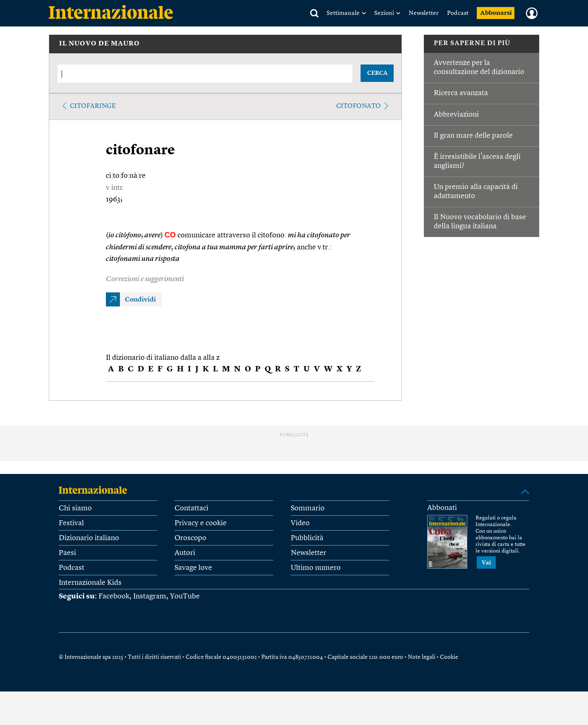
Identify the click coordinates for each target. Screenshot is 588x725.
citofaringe (93, 106)
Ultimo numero (316, 568)
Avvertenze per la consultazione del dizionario (479, 67)
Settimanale (343, 13)
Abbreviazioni (456, 115)
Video (300, 523)
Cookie (449, 657)
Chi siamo (75, 508)
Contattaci (191, 508)
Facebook (114, 596)
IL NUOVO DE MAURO (99, 44)
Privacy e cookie (201, 523)
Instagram (150, 596)
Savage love (193, 568)
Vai (486, 563)
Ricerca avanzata (461, 93)
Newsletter (424, 13)
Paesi (67, 553)
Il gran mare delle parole (473, 136)
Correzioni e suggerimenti (145, 279)
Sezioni (384, 13)
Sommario (308, 508)
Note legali (422, 657)
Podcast (458, 13)
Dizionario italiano (89, 538)
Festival (71, 523)
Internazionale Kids (90, 583)
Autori (185, 553)
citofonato (359, 106)
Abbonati (442, 508)
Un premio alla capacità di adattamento (476, 191)
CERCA (377, 73)
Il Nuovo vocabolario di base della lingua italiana (480, 222)
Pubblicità (307, 538)
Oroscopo (190, 538)
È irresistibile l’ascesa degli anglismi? (477, 161)
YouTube (185, 596)
